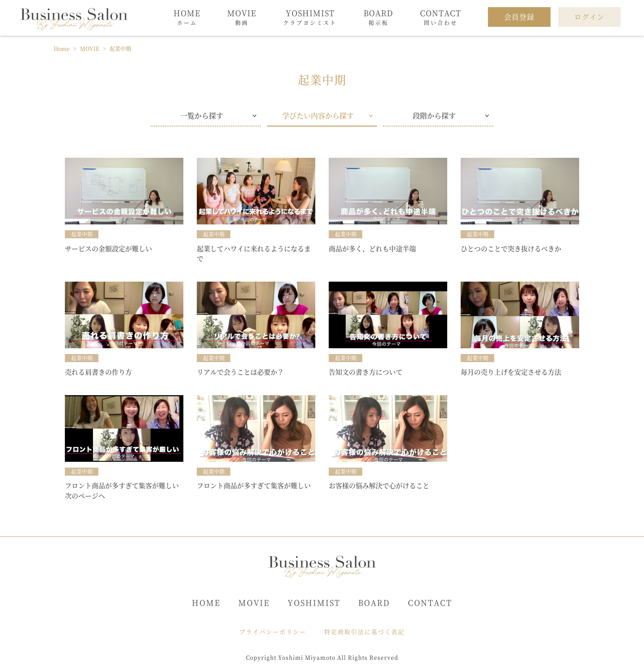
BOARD (374, 602)
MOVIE (254, 602)
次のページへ (85, 496)
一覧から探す (202, 116)
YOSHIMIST (314, 602)
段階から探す (434, 116)
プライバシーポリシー (273, 631)
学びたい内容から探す (318, 116)
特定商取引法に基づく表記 (364, 631)
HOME (206, 602)
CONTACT (430, 602)
